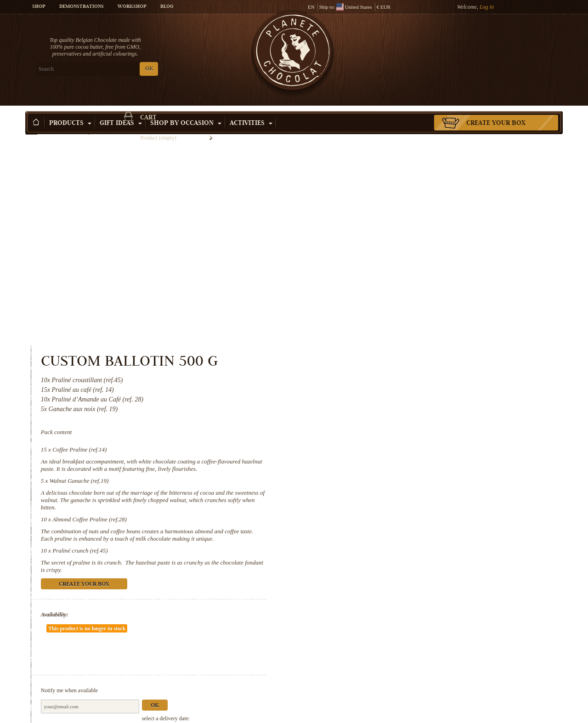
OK (133, 69)
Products (70, 110)
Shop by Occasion (186, 110)
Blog (167, 7)
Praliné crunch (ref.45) (388, 338)
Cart (496, 44)
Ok (463, 466)
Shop (39, 7)
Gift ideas (121, 110)
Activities (251, 110)
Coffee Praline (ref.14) (388, 237)
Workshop (132, 7)
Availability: (363, 402)
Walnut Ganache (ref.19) (387, 268)
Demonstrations (82, 7)
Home (31, 126)
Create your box (496, 110)
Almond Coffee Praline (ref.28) (398, 307)
